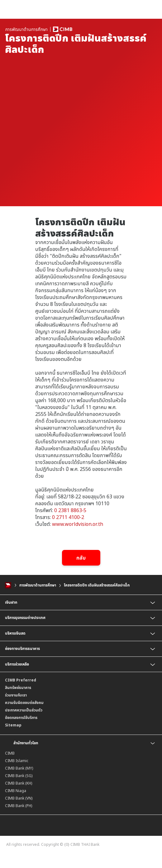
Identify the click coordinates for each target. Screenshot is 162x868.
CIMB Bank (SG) (19, 776)
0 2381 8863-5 (70, 510)
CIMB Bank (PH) (19, 806)
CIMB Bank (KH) (19, 783)
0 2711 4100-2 (68, 517)
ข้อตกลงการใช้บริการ (21, 718)
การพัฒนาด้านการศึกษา (38, 585)
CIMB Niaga (16, 791)
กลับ (81, 558)
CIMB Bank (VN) (19, 798)
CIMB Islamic (17, 761)
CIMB (10, 753)
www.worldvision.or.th (78, 524)
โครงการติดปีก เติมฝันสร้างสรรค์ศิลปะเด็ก (97, 585)
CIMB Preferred (21, 680)
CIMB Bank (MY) (19, 768)
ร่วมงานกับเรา (16, 695)
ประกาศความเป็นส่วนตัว (24, 710)
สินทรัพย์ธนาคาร (18, 688)
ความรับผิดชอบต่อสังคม (24, 703)
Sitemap (13, 725)
